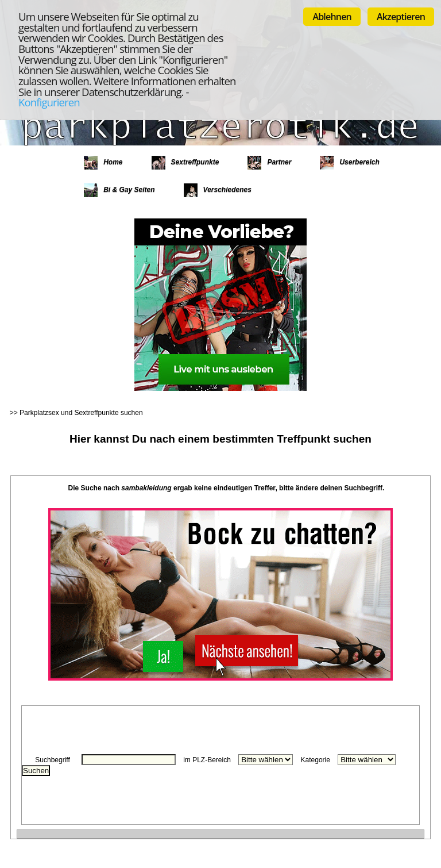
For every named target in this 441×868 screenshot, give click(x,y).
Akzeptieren (401, 17)
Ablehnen (332, 17)
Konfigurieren (49, 102)
